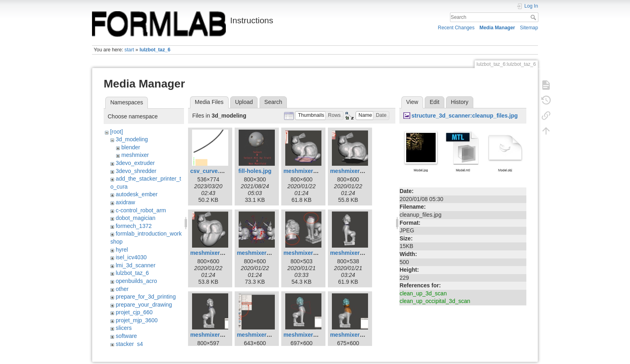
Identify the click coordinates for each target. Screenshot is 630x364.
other (122, 289)
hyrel (122, 250)
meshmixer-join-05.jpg (267, 335)
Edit (434, 102)
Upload (244, 102)
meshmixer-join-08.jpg (360, 335)
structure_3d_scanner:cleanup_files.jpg (465, 116)
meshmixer (135, 155)
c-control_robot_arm (141, 210)
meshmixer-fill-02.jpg (358, 171)
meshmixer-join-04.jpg (220, 335)
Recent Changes (456, 28)
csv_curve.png (210, 171)
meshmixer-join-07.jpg (313, 335)
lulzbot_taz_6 (155, 50)
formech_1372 (134, 226)
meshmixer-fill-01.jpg (311, 171)
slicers (124, 328)
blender (131, 147)
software (126, 336)
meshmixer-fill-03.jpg (218, 253)
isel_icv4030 (131, 257)
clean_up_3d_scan (423, 293)
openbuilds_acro (136, 281)
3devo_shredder (136, 171)
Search (534, 17)
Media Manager (497, 28)
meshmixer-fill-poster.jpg (270, 253)
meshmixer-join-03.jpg (360, 253)
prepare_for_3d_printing (146, 297)
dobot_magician (136, 218)
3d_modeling (132, 139)
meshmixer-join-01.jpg (313, 253)
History (460, 102)
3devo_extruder (135, 163)
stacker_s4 (129, 344)
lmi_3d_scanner (136, 265)
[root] (117, 132)
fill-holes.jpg (255, 171)
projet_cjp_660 (134, 312)
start (129, 50)
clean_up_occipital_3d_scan (435, 301)
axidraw (125, 202)
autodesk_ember (137, 194)
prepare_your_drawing (144, 305)
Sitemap (529, 28)
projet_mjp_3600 (137, 320)
